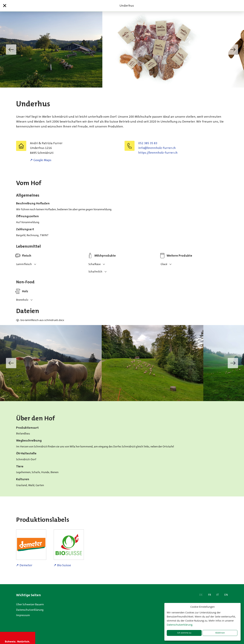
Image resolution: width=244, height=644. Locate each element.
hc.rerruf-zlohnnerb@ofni (157, 148)
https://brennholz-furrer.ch (158, 153)
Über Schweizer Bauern (30, 604)
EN (226, 595)
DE (201, 595)
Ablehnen (220, 633)
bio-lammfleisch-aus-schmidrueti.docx (42, 320)
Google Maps (42, 160)
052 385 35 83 (148, 143)
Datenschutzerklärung (30, 610)
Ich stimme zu (184, 633)
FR (210, 595)
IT (218, 595)
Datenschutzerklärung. (180, 625)
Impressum (23, 615)
